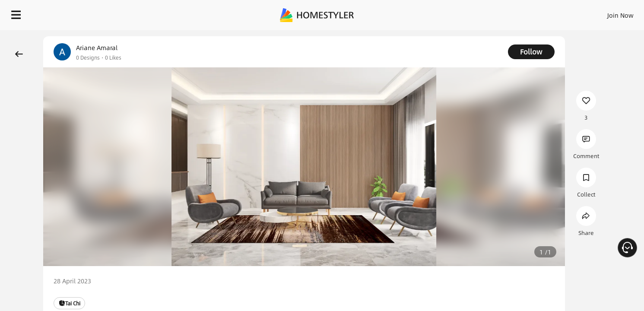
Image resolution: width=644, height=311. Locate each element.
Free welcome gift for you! (464, 36)
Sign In (484, 13)
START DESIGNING (601, 13)
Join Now (516, 13)
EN (546, 13)
